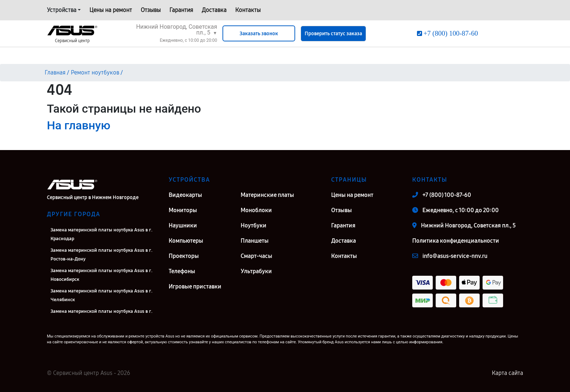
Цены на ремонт (111, 10)
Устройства (62, 10)
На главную (79, 125)
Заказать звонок (259, 34)
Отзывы (151, 10)
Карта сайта (507, 373)
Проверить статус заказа (333, 34)
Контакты (248, 10)
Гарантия (181, 10)
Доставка (214, 10)
